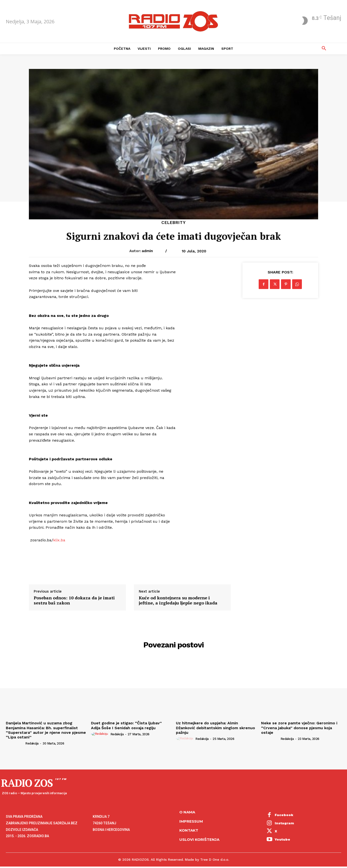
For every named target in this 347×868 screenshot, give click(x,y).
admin (147, 251)
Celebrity (173, 223)
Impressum (191, 821)
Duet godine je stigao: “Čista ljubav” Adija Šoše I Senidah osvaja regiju (126, 725)
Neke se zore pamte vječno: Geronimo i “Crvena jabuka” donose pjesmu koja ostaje (299, 728)
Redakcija (32, 743)
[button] (324, 49)
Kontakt (189, 830)
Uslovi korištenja (199, 839)
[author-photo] (15, 743)
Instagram (284, 823)
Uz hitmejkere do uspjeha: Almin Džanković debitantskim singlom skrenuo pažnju (215, 728)
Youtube (282, 839)
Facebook (284, 815)
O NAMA (187, 812)
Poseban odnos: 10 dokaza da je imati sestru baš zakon (74, 600)
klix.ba (59, 540)
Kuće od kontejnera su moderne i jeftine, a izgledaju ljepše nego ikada (178, 600)
